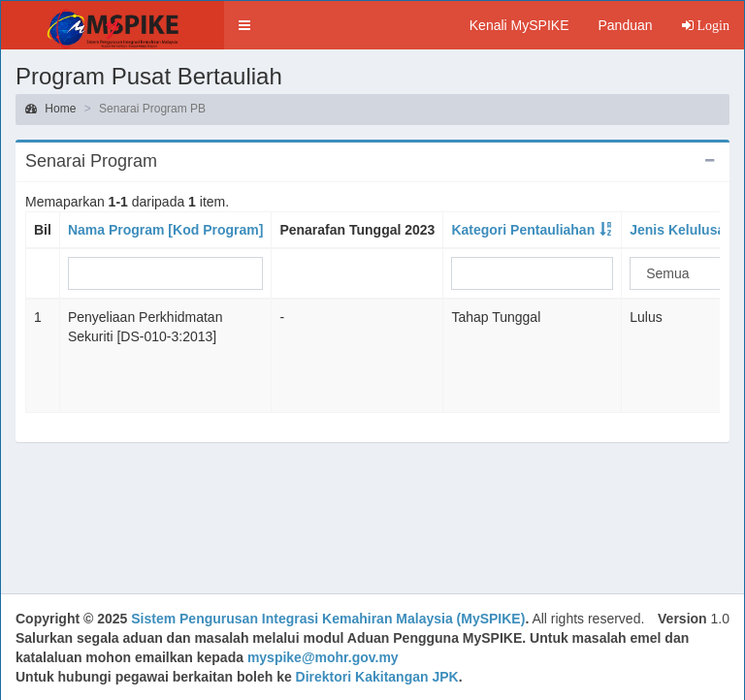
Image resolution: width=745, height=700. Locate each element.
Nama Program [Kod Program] (165, 230)
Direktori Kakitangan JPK (377, 677)
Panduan (625, 25)
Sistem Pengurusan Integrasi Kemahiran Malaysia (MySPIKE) (328, 619)
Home (50, 109)
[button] (244, 25)
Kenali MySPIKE (519, 25)
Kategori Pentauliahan (523, 230)
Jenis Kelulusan (681, 230)
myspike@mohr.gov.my (323, 657)
